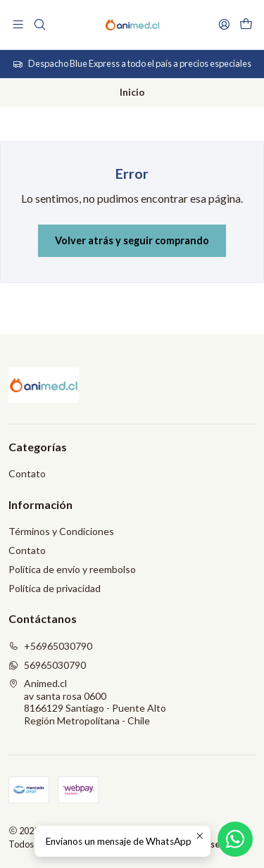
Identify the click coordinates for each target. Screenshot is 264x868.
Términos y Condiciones (61, 531)
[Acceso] (224, 24)
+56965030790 (50, 646)
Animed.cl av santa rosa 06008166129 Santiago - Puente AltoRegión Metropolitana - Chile (87, 702)
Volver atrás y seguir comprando (132, 240)
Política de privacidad (55, 588)
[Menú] (18, 24)
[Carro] (246, 24)
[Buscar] (39, 24)
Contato (27, 473)
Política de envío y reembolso (72, 569)
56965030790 (47, 665)
